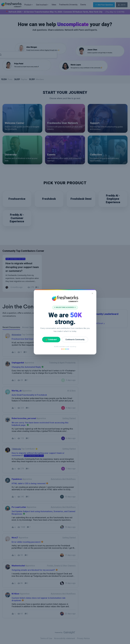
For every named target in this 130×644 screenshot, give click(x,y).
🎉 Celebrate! (51, 340)
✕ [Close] (92, 293)
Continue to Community (75, 340)
